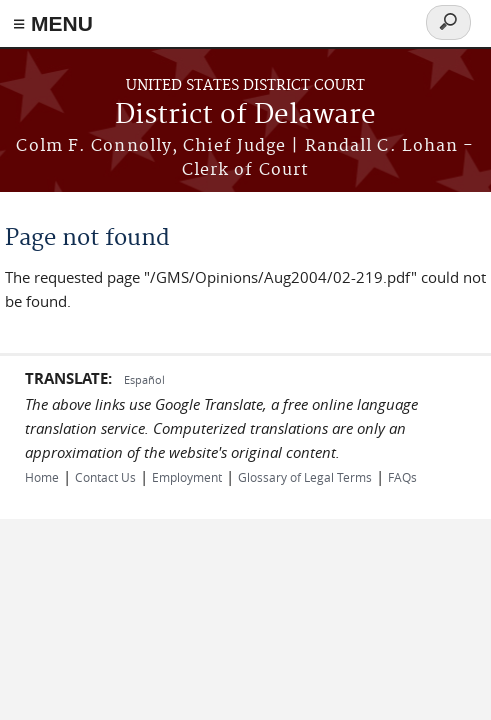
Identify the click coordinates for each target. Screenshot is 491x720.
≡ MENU (53, 23)
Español (144, 379)
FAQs (402, 477)
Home (42, 477)
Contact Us (105, 477)
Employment (187, 477)
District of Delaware (245, 115)
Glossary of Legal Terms (305, 477)
